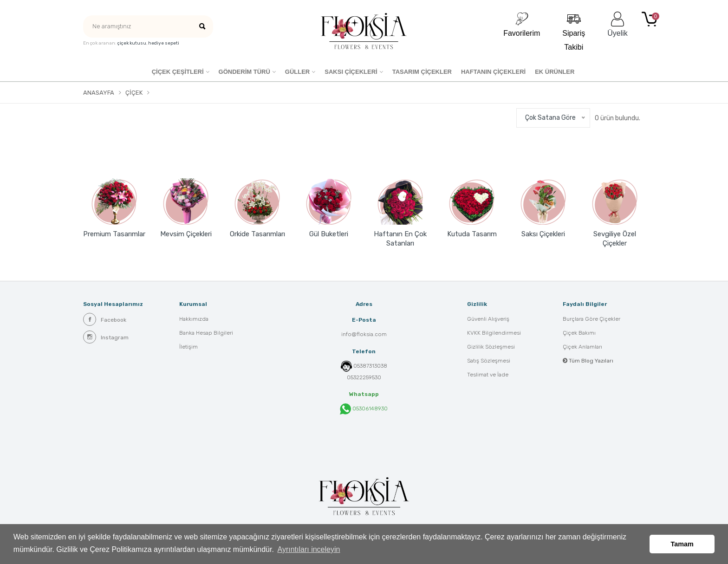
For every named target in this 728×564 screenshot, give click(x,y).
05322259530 (364, 377)
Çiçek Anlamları (582, 347)
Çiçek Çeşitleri (178, 72)
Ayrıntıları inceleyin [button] (309, 549)
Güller (297, 72)
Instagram (106, 337)
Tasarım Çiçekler (422, 72)
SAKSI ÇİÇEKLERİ (351, 72)
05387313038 (370, 366)
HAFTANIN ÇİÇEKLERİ (493, 72)
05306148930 (364, 409)
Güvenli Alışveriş (488, 319)
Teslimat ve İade (488, 375)
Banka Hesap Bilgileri (206, 333)
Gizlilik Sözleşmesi (491, 347)
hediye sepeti (164, 43)
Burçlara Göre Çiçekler (591, 319)
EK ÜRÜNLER (555, 72)
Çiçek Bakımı (579, 333)
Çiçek (134, 93)
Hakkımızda (194, 319)
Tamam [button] (682, 544)
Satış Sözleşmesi (489, 361)
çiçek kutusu (132, 43)
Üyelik (617, 24)
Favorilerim (522, 24)
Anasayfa (99, 93)
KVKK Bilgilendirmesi (494, 333)
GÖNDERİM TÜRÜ (244, 72)
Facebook (105, 319)
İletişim (188, 347)
